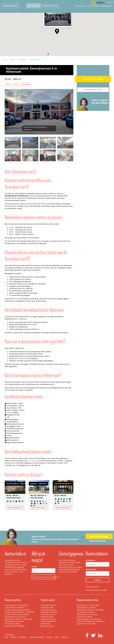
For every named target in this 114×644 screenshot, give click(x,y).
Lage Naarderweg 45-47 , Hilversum (64, 484)
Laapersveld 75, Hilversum (15, 608)
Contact (49, 637)
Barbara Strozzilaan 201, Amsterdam (90, 610)
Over (16, 84)
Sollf (56, 637)
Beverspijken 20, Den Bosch (15, 617)
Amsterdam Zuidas (48, 614)
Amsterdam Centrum (49, 605)
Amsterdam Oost (47, 626)
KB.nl (5, 60)
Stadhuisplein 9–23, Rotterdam (16, 605)
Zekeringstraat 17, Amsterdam (88, 605)
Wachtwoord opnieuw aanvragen (96, 590)
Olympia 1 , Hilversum (38, 484)
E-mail (34, 567)
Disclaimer (23, 637)
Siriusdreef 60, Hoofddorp (14, 626)
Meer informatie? (15, 508)
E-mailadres (90, 560)
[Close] (68, 18)
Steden (13, 60)
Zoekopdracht (107, 6)
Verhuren (97, 6)
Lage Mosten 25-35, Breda (87, 624)
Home (78, 6)
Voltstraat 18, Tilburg (12, 624)
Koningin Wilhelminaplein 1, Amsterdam (20, 612)
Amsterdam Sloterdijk (49, 612)
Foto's (8, 84)
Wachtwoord (91, 569)
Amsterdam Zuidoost (49, 610)
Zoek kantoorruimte (50, 6)
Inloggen (97, 580)
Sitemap (14, 637)
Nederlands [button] (107, 2)
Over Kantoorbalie (37, 637)
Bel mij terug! (99, 536)
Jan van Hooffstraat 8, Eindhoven (17, 614)
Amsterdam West (47, 608)
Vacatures (64, 637)
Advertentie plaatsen (92, 587)
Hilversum (23, 60)
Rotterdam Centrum (48, 619)
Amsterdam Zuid (47, 617)
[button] (48, 54)
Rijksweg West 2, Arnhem (14, 621)
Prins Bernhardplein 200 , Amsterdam (91, 621)
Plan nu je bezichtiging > (93, 79)
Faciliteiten (25, 84)
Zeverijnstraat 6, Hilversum (53, 25)
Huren (91, 6)
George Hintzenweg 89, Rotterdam (18, 610)
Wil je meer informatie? (93, 90)
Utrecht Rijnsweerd (48, 621)
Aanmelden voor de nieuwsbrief (44, 577)
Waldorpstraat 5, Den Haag (87, 614)
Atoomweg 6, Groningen (86, 612)
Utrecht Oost (45, 624)
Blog (6, 637)
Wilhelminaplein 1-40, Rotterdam (89, 619)
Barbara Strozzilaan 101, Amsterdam (18, 619)
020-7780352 (32, 461)
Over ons (84, 6)
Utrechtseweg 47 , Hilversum (16, 484)
